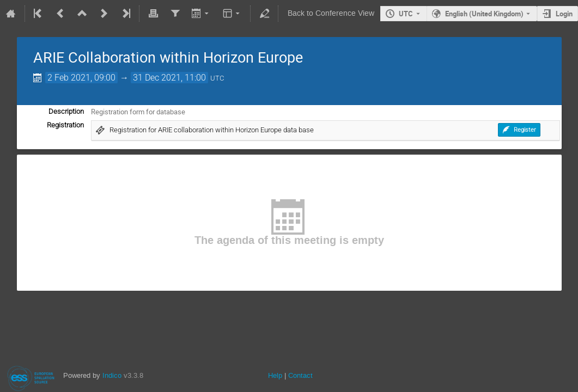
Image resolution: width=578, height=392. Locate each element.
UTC (406, 14)
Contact (300, 375)
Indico (112, 375)
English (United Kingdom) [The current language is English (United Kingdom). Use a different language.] (484, 14)
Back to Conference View (331, 13)
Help (275, 375)
